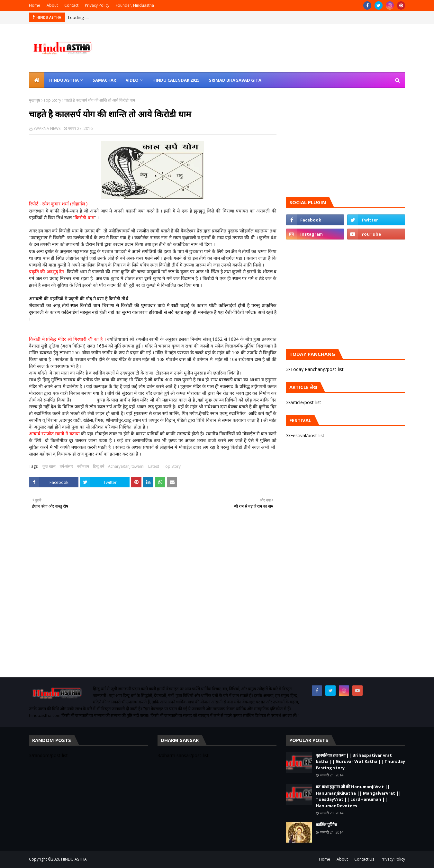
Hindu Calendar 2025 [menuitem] (176, 80)
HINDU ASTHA (74, 859)
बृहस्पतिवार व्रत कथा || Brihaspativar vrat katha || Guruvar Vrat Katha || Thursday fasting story (360, 761)
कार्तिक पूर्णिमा (326, 825)
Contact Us (364, 859)
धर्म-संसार (66, 466)
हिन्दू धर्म (99, 466)
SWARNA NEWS (47, 128)
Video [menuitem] (132, 80)
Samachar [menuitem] (104, 80)
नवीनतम (83, 466)
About (52, 5)
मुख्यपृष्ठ (35, 100)
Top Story (52, 100)
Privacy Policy (97, 5)
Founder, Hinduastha (135, 5)
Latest (154, 466)
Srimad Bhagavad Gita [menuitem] (235, 80)
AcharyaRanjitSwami (126, 466)
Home (35, 5)
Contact (71, 5)
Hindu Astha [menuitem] (64, 80)
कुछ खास (49, 466)
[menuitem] (37, 80)
